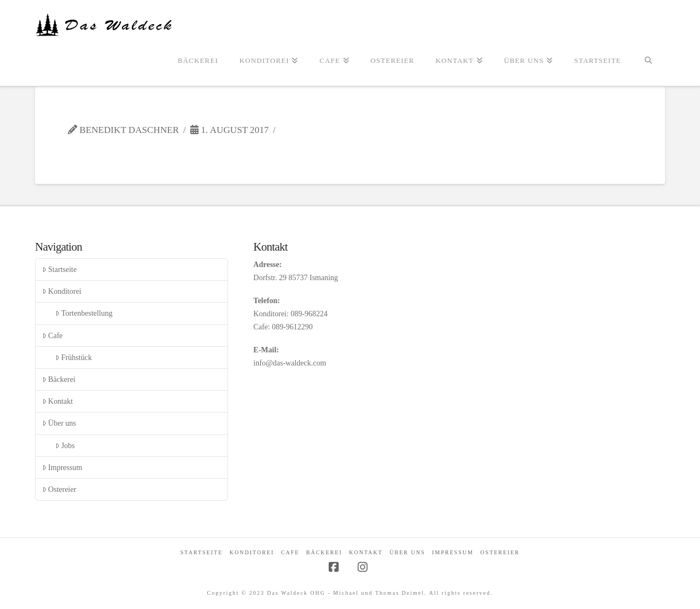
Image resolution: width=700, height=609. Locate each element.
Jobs (65, 446)
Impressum (62, 468)
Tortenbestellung (84, 313)
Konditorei (62, 291)
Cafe (52, 336)
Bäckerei (59, 379)
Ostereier (59, 489)
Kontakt (57, 401)
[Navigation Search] (648, 61)
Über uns (59, 423)
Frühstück (74, 358)
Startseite (59, 269)
